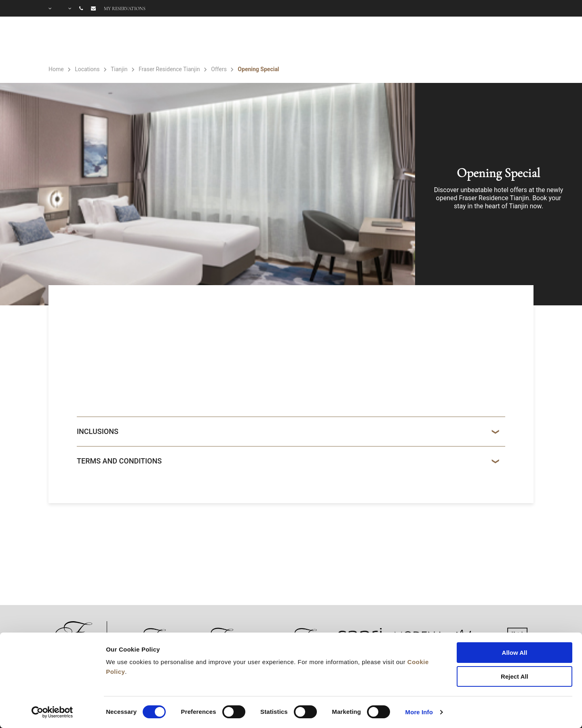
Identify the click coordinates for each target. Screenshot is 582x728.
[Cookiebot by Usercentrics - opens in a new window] (52, 712)
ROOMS (381, 41)
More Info (419, 712)
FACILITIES (435, 41)
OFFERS (488, 41)
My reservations (125, 8)
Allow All (515, 653)
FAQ (526, 41)
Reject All (515, 676)
